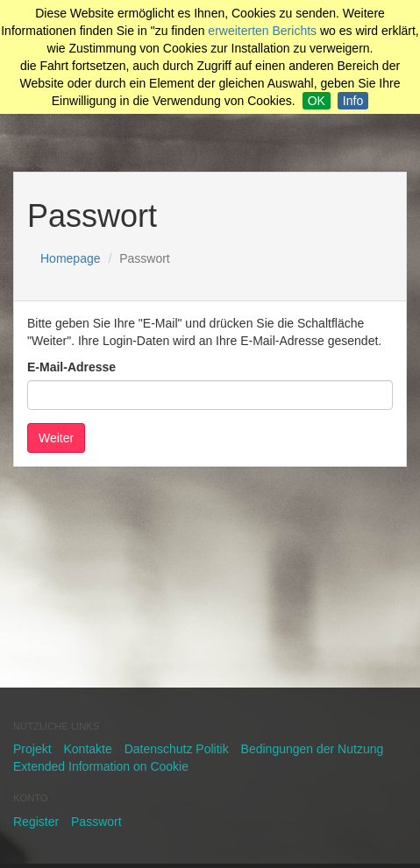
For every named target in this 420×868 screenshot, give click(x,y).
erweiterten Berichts (262, 31)
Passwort (96, 822)
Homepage (71, 258)
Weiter (56, 438)
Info (353, 101)
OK (317, 101)
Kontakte (87, 749)
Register (36, 822)
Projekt (32, 749)
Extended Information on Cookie (101, 766)
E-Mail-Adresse (71, 367)
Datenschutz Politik (177, 749)
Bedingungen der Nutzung (313, 749)
